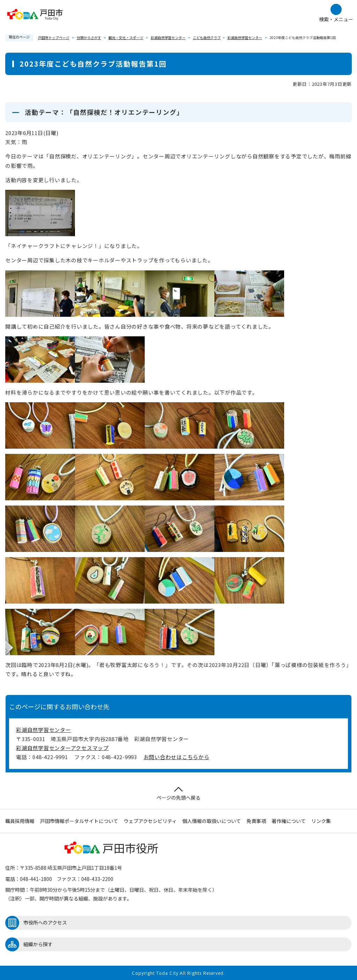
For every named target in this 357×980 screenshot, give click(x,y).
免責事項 (256, 821)
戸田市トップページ (54, 38)
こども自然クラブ (207, 38)
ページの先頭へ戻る (178, 794)
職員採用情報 (20, 821)
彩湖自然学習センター (168, 38)
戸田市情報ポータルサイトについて (79, 821)
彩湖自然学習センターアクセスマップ (62, 748)
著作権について (289, 821)
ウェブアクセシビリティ (150, 821)
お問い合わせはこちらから (177, 757)
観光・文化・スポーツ (126, 38)
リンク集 (321, 821)
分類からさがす (89, 38)
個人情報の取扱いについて (212, 821)
